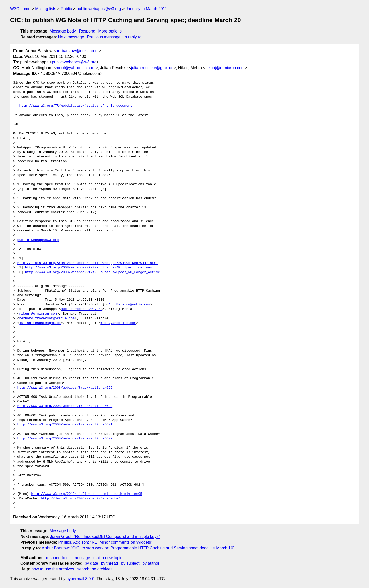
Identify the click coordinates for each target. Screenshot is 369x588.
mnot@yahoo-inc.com (76, 68)
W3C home (20, 9)
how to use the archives (53, 569)
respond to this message (68, 558)
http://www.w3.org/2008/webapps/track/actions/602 (65, 439)
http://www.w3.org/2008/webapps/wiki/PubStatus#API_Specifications (89, 268)
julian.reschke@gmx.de (152, 68)
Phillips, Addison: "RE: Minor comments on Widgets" (105, 542)
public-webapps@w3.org (99, 9)
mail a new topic (108, 558)
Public (66, 9)
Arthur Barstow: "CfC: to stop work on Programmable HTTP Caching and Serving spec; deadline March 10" (138, 548)
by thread (110, 563)
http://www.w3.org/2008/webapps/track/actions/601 (65, 425)
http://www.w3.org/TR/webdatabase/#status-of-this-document (76, 106)
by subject (130, 563)
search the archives (95, 569)
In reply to (132, 37)
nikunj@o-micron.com (225, 68)
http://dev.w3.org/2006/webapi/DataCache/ (81, 499)
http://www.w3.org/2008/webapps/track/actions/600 (65, 406)
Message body (63, 31)
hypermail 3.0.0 (80, 579)
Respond (87, 31)
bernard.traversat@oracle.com (47, 319)
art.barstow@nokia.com (77, 51)
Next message (71, 37)
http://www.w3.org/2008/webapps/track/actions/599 (65, 388)
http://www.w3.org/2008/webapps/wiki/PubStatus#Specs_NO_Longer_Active (93, 272)
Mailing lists (46, 9)
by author (151, 563)
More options (110, 31)
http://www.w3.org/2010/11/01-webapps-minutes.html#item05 (87, 494)
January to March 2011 (147, 9)
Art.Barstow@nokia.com (129, 305)
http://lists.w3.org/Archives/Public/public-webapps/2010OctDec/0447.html (88, 263)
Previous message (104, 37)
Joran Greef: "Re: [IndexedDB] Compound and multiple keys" (105, 537)
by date (91, 563)
